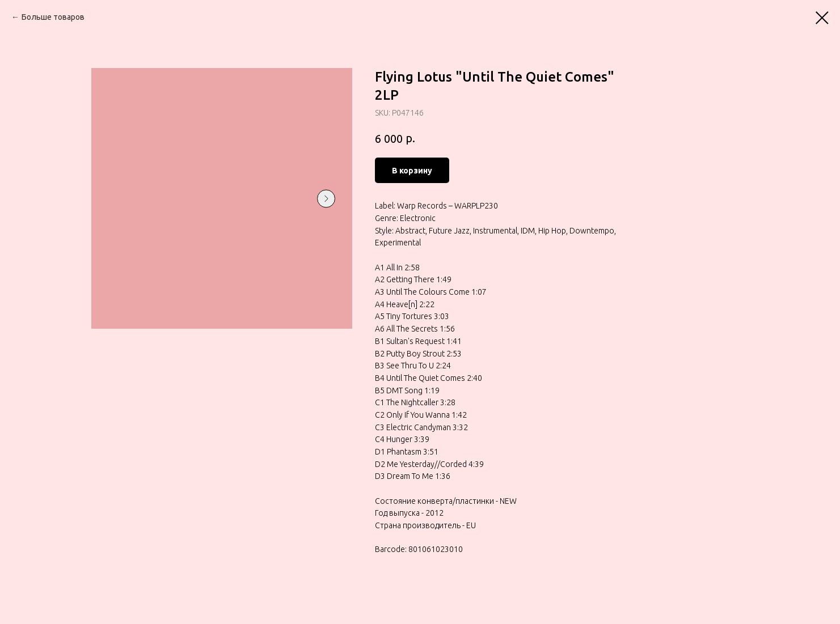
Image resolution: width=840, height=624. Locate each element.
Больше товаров (53, 17)
